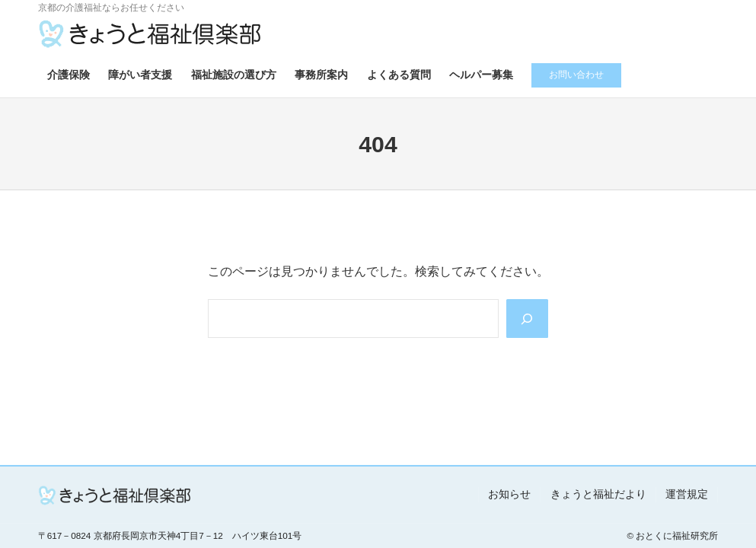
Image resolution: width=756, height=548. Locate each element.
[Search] (527, 319)
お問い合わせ (576, 74)
